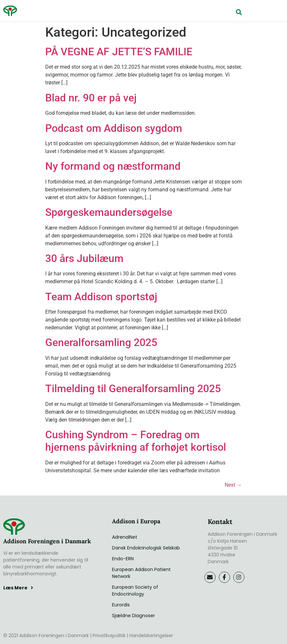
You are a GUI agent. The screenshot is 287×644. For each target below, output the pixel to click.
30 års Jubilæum (84, 258)
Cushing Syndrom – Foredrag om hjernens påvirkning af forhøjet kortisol (136, 441)
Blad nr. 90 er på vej (91, 98)
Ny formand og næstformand (113, 166)
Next (233, 485)
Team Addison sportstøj (101, 297)
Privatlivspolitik (109, 635)
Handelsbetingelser (151, 635)
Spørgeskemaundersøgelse (109, 212)
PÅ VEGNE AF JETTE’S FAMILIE (119, 52)
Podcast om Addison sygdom (114, 128)
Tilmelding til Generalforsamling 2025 (133, 389)
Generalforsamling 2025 (101, 342)
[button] (239, 12)
